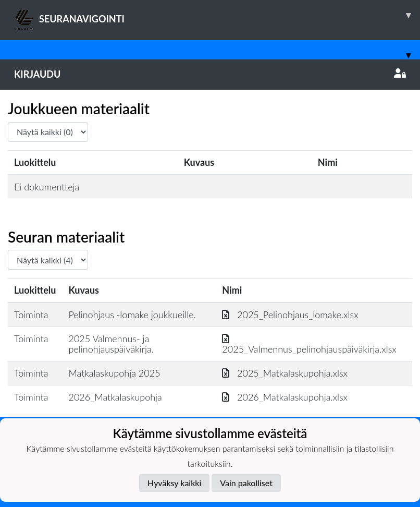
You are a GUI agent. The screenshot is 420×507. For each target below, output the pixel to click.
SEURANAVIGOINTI (217, 15)
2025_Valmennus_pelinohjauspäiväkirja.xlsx (309, 344)
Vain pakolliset (246, 483)
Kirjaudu (210, 74)
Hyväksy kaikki (174, 483)
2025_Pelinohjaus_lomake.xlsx (290, 315)
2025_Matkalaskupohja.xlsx (285, 373)
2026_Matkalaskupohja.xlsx (285, 397)
